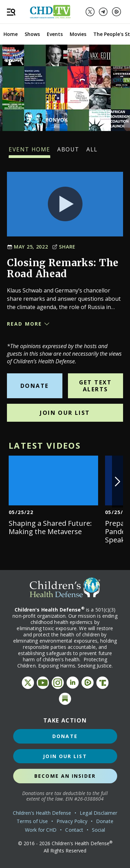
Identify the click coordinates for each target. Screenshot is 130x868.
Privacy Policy (72, 821)
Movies (78, 34)
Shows (32, 34)
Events (55, 34)
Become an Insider (65, 776)
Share (64, 247)
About (68, 152)
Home (11, 34)
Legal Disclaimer (98, 813)
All (92, 152)
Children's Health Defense (42, 813)
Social (98, 830)
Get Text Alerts (96, 386)
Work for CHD (41, 830)
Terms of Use (32, 821)
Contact (74, 830)
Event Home (29, 152)
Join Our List (65, 413)
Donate (34, 386)
